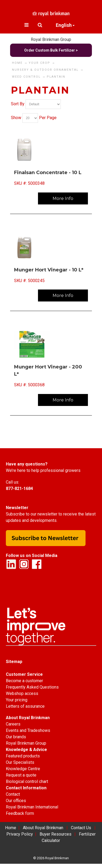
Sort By (18, 104)
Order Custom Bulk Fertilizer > (51, 50)
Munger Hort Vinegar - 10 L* (49, 270)
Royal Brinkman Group (51, 39)
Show (16, 118)
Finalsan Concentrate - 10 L (48, 173)
